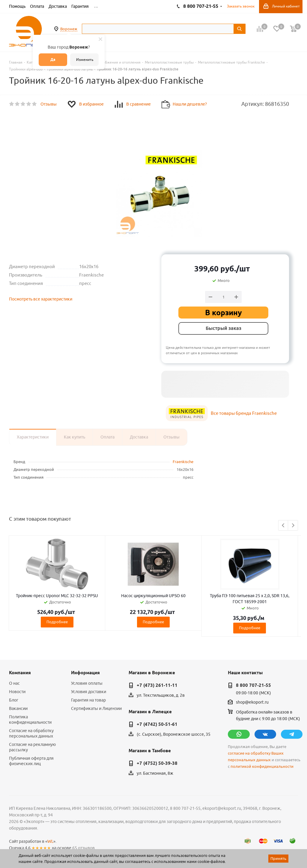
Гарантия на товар (88, 700)
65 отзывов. (84, 848)
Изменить (85, 60)
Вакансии (18, 708)
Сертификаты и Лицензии (96, 708)
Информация (85, 673)
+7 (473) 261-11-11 (157, 685)
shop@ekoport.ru (252, 702)
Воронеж (69, 29)
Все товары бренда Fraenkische (244, 413)
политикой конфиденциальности (262, 766)
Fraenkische (183, 462)
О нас (14, 683)
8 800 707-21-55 (253, 685)
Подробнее (57, 622)
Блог (14, 700)
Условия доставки (89, 692)
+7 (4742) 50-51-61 (157, 724)
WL (50, 841)
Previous (283, 526)
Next (293, 526)
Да (53, 60)
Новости (17, 692)
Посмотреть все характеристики (41, 299)
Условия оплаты (87, 683)
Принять (278, 858)
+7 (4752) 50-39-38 (157, 763)
